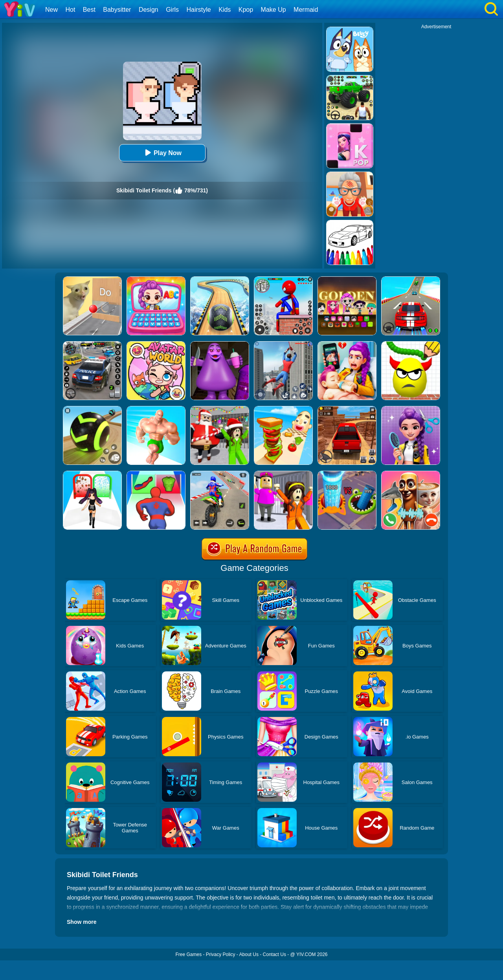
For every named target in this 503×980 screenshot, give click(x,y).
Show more (82, 922)
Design (149, 10)
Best (89, 10)
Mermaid (306, 10)
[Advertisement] (436, 148)
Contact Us (274, 954)
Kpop (246, 10)
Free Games (188, 954)
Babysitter (117, 10)
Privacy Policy (221, 954)
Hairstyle (199, 10)
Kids (225, 10)
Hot (70, 10)
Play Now (162, 153)
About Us (249, 954)
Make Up (274, 10)
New (51, 10)
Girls (172, 10)
